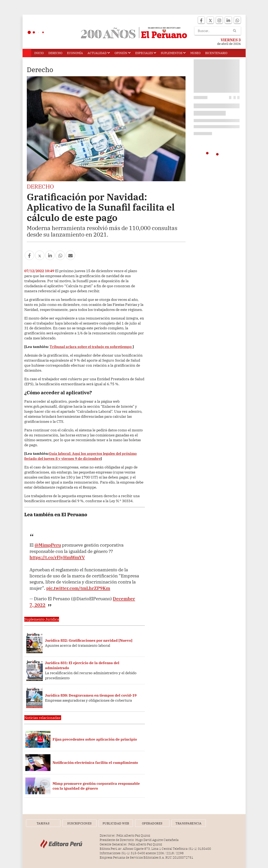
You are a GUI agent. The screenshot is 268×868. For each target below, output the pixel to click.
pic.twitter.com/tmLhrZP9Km (78, 588)
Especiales (146, 53)
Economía (75, 53)
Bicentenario (216, 53)
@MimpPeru (48, 545)
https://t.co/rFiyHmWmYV (57, 557)
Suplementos (173, 53)
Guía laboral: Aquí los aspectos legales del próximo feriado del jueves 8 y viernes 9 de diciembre (81, 456)
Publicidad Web (116, 823)
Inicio (39, 53)
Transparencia (189, 823)
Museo (195, 53)
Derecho (55, 53)
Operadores (152, 823)
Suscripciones (79, 823)
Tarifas (43, 823)
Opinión (123, 53)
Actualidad (99, 53)
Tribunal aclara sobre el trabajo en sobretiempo (91, 347)
